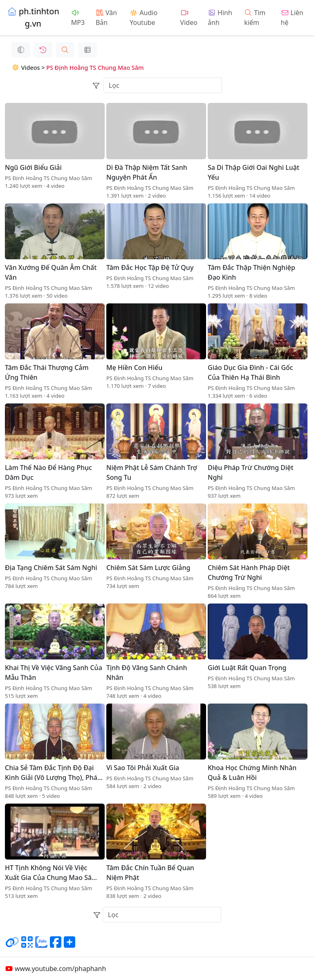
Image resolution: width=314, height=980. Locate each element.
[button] (58, 50)
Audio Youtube (144, 18)
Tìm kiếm (255, 18)
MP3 (78, 18)
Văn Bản (106, 18)
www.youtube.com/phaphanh (55, 969)
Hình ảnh (220, 18)
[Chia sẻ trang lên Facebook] (56, 945)
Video (189, 18)
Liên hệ (292, 18)
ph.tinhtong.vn (33, 17)
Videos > (22, 68)
